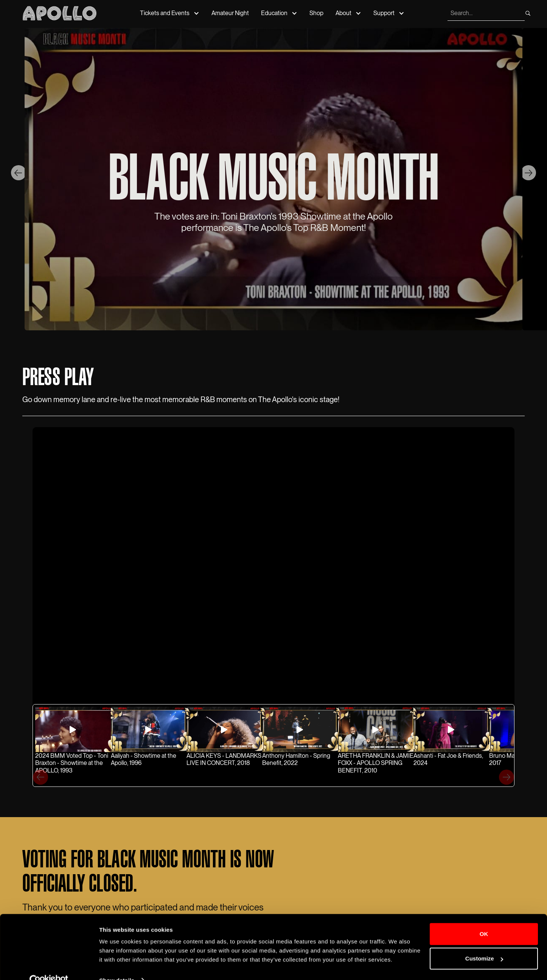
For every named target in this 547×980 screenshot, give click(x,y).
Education (274, 13)
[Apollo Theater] (60, 13)
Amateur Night (230, 13)
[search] (485, 13)
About (343, 13)
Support (384, 13)
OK (484, 919)
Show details (117, 965)
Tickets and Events (165, 13)
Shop (316, 13)
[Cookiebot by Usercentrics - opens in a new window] (49, 965)
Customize (484, 943)
